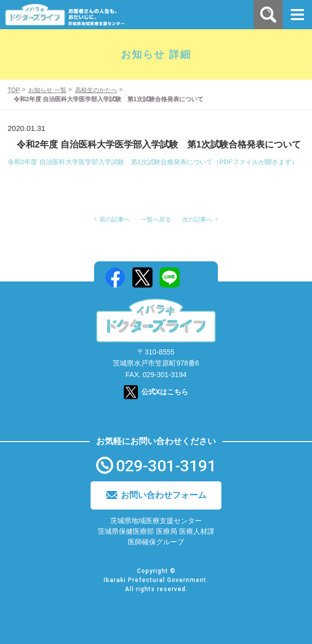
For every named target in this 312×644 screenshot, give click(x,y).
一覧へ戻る (156, 220)
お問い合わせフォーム (164, 495)
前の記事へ (115, 220)
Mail (197, 277)
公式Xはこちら (165, 392)
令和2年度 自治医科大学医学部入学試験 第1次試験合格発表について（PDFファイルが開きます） (153, 162)
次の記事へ (197, 220)
